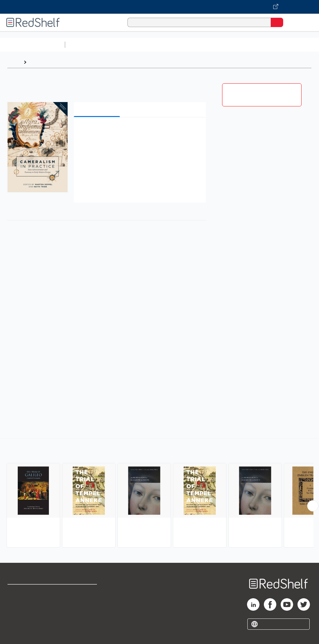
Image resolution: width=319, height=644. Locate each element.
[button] (139, 131)
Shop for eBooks (26, 592)
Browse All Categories (32, 45)
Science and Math (122, 45)
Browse (38, 62)
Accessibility (81, 619)
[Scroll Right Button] (313, 506)
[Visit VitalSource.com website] (159, 7)
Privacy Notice (23, 619)
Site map (17, 633)
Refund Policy (82, 606)
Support (16, 606)
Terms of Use (82, 592)
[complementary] (159, 494)
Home (14, 62)
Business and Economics (242, 45)
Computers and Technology (178, 45)
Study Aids (84, 45)
